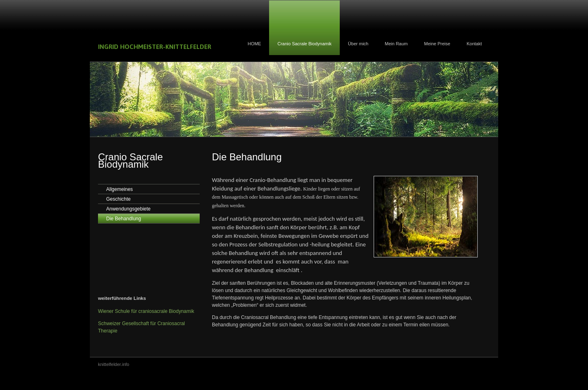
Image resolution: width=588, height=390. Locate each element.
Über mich (358, 44)
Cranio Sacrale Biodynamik (304, 44)
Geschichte (118, 199)
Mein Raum (396, 44)
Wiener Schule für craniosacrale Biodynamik (146, 311)
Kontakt (474, 44)
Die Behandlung (124, 219)
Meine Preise (437, 44)
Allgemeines (119, 189)
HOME (254, 44)
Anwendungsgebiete (128, 209)
